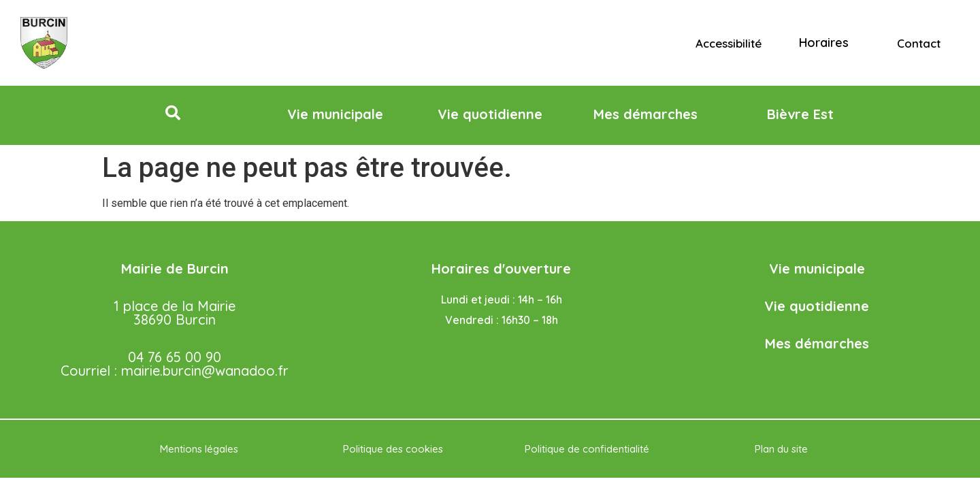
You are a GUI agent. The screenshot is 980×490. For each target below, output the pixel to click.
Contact (919, 43)
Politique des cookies (393, 449)
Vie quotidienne (817, 306)
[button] (173, 113)
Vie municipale (817, 268)
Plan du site (781, 449)
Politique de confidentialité (587, 449)
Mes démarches (817, 343)
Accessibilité (729, 43)
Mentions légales (199, 449)
